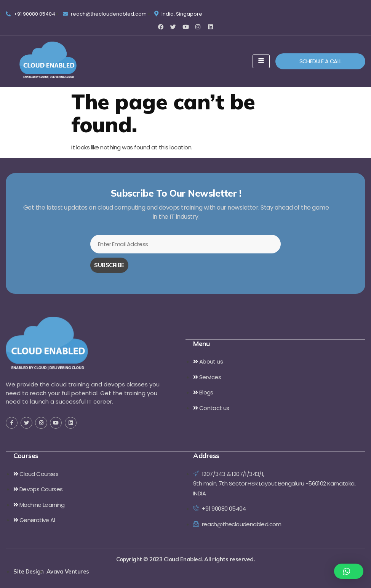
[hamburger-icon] (261, 61)
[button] (349, 571)
